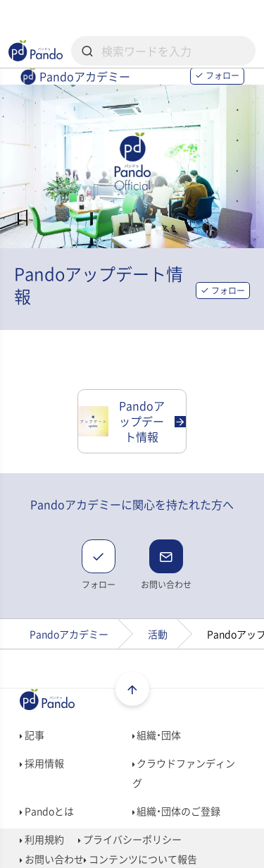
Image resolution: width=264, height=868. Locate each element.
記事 (32, 735)
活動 (158, 634)
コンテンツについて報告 (140, 859)
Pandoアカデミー (69, 634)
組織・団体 (157, 735)
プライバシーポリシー (130, 839)
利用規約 (42, 839)
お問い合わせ (52, 859)
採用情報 (42, 763)
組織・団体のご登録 (177, 811)
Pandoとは (47, 811)
